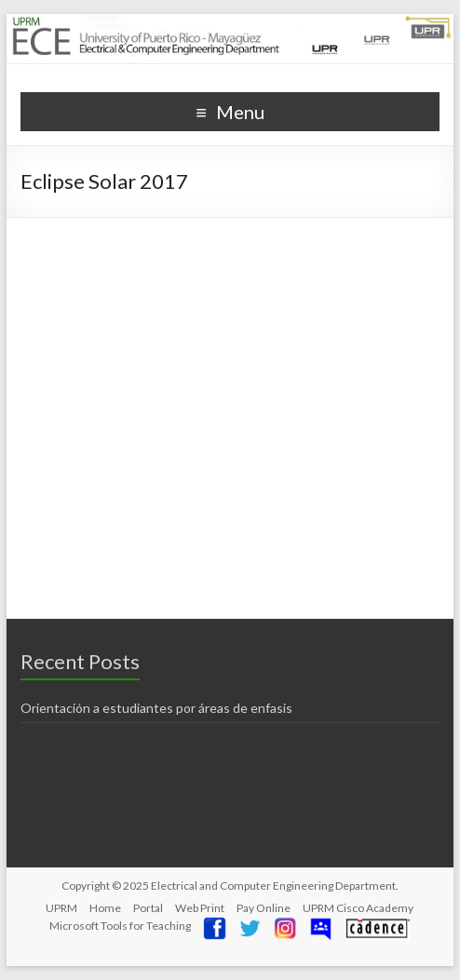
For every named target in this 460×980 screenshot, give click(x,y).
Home (105, 908)
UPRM (61, 908)
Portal (148, 908)
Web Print (200, 908)
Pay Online (264, 908)
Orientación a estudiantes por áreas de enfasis (156, 708)
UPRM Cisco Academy (358, 908)
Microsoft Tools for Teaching (120, 926)
